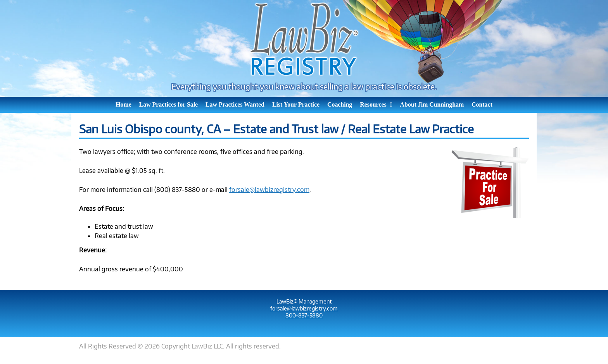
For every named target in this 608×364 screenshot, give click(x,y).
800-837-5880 (304, 315)
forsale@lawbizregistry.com (269, 189)
